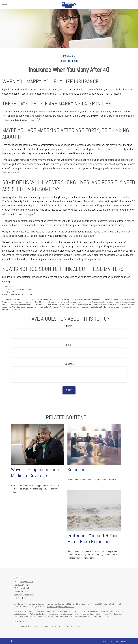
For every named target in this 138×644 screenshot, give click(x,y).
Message (69, 364)
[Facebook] (12, 641)
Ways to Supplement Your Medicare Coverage (36, 473)
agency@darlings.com (24, 595)
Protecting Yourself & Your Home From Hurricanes (93, 539)
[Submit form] (69, 390)
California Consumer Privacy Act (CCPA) (89, 604)
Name (69, 326)
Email (69, 345)
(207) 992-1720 (27, 582)
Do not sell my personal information (61, 607)
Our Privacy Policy (21, 621)
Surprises (76, 470)
